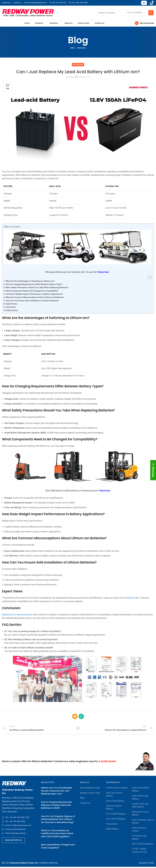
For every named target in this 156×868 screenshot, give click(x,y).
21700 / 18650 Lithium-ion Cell (139, 851)
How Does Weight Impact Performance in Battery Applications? (34, 294)
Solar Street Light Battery (140, 798)
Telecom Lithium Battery (114, 809)
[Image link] (14, 784)
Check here (105, 491)
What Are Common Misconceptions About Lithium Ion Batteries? (35, 297)
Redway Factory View (90, 794)
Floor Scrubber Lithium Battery (143, 822)
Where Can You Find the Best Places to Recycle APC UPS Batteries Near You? (56, 792)
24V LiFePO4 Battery (116, 820)
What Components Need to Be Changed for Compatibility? (32, 291)
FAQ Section (12, 310)
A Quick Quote (107, 762)
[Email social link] (75, 716)
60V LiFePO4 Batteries (143, 845)
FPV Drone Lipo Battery (139, 838)
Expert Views (12, 304)
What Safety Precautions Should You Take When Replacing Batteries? (37, 288)
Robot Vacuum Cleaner (139, 830)
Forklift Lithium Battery (117, 789)
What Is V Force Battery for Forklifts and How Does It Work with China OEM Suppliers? (57, 835)
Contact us (85, 804)
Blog (82, 799)
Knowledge (81, 48)
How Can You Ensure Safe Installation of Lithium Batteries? (32, 301)
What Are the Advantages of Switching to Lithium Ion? (30, 281)
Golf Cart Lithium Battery (114, 796)
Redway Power (132, 598)
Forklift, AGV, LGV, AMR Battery (140, 806)
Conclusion (11, 307)
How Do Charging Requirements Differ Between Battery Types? (34, 284)
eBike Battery (112, 830)
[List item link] (19, 819)
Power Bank (112, 825)
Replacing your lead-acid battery (17, 615)
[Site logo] (28, 13)
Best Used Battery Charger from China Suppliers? (58, 847)
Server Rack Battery (115, 802)
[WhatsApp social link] (81, 716)
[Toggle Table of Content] (148, 277)
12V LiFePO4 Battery (116, 815)
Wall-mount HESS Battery (140, 790)
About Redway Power (90, 789)
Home (72, 48)
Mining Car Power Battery (140, 815)
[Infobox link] (144, 23)
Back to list (78, 729)
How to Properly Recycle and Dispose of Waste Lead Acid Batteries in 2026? (56, 806)
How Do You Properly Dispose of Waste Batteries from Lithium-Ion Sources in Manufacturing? (58, 820)
